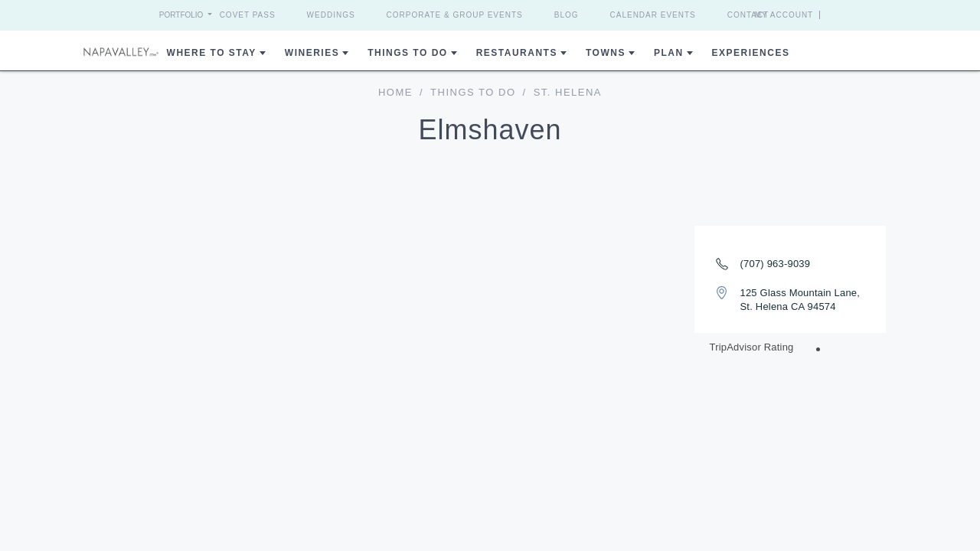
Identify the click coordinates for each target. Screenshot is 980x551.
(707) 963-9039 (776, 264)
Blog (567, 15)
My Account (812, 15)
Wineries (312, 53)
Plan (669, 53)
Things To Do (407, 53)
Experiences (751, 53)
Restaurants (517, 53)
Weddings (331, 15)
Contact (748, 15)
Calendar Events (653, 15)
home (395, 92)
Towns (606, 53)
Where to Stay (212, 53)
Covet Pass (248, 15)
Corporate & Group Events (455, 15)
